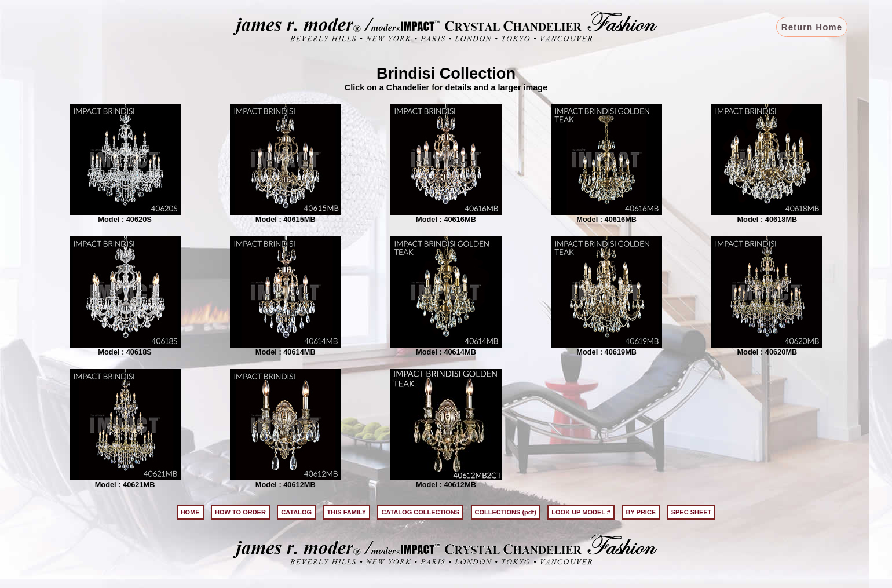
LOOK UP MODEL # (581, 512)
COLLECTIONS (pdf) (506, 512)
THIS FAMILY (347, 512)
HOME (190, 512)
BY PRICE (641, 512)
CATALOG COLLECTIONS (420, 512)
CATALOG (296, 512)
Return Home (812, 27)
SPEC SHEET (692, 512)
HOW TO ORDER (240, 512)
